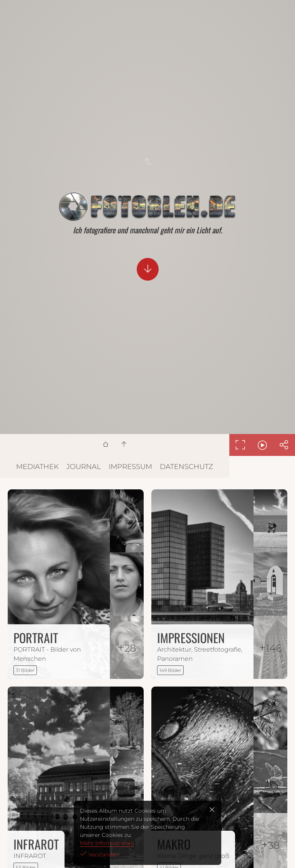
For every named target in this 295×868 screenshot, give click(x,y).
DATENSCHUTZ (186, 467)
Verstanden (103, 855)
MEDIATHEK (37, 467)
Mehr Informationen (107, 843)
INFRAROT (36, 844)
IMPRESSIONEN (191, 638)
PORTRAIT (36, 638)
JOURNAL (84, 467)
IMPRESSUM (130, 467)
